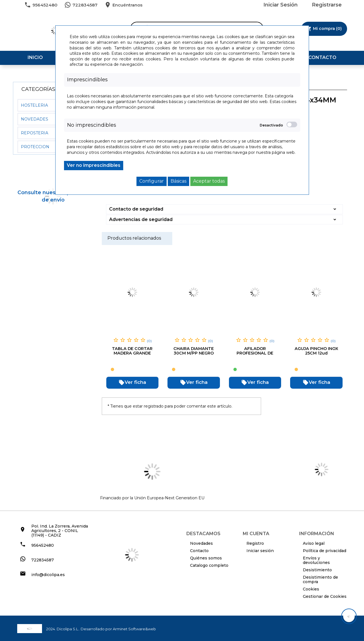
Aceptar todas (209, 181)
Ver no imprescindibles (94, 165)
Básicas (178, 181)
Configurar (152, 181)
